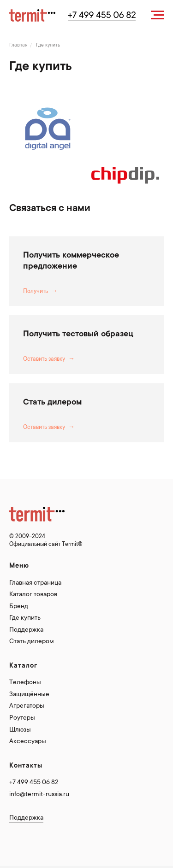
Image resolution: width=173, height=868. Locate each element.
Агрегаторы (27, 706)
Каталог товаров (33, 595)
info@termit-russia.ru (39, 795)
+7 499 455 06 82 (34, 783)
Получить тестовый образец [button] (78, 334)
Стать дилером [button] (52, 403)
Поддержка (26, 630)
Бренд (19, 607)
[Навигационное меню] (157, 15)
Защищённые (29, 695)
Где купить (25, 618)
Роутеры (22, 718)
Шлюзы (20, 730)
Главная (18, 46)
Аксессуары (28, 742)
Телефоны (25, 683)
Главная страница (35, 583)
